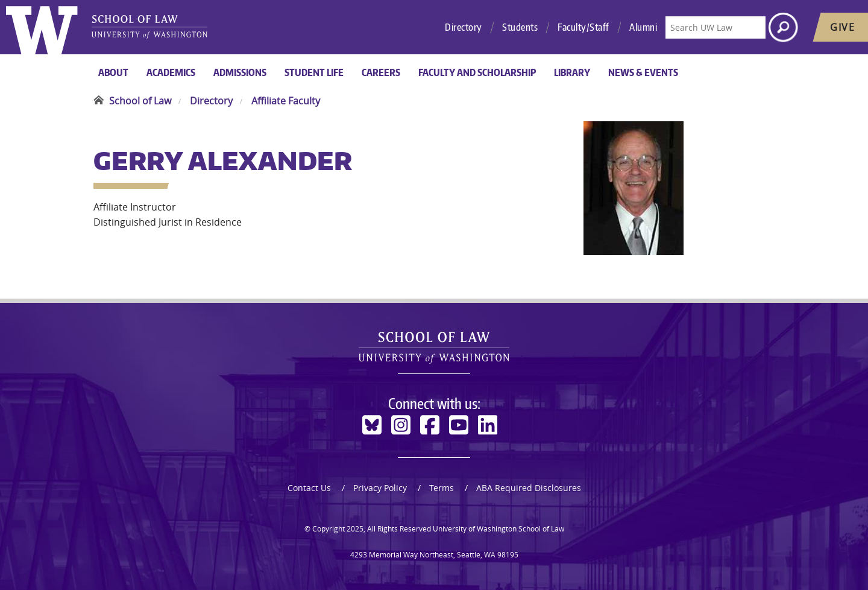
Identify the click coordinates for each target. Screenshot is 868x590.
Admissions (240, 72)
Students (520, 27)
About (113, 72)
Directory (464, 27)
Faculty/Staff (583, 27)
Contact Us (309, 488)
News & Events (643, 72)
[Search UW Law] (715, 27)
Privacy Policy (380, 488)
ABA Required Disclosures (529, 488)
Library (572, 72)
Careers (381, 72)
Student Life (314, 72)
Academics (171, 72)
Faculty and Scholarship (477, 72)
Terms (442, 488)
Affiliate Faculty (286, 101)
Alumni (643, 27)
